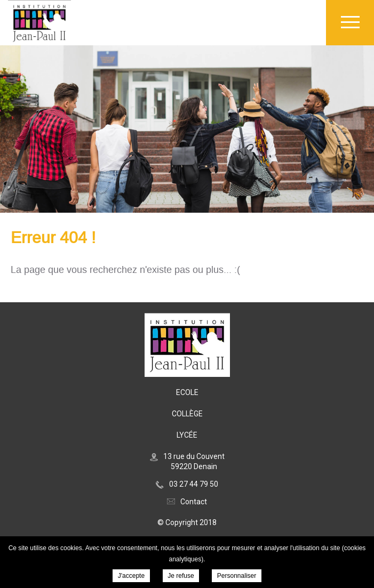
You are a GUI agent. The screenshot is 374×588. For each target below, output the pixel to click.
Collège (187, 414)
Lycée (187, 435)
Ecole (187, 392)
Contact (194, 502)
